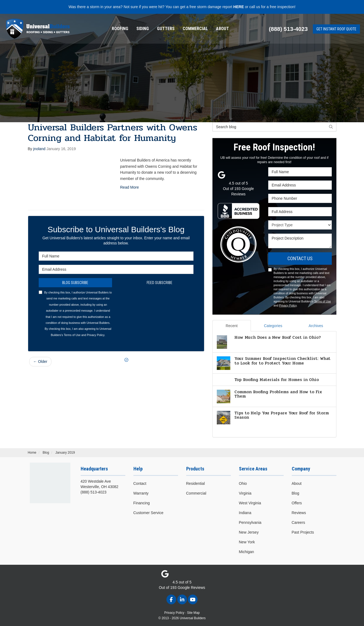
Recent (232, 326)
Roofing (120, 29)
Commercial (195, 29)
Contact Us (300, 258)
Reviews (299, 513)
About (222, 29)
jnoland (39, 149)
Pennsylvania (250, 522)
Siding (143, 29)
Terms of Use (72, 335)
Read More (129, 187)
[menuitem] (120, 29)
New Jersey (249, 532)
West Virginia (250, 503)
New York (247, 542)
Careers (299, 522)
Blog (296, 493)
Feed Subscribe (157, 283)
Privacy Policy (96, 335)
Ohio (243, 483)
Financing (142, 503)
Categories (273, 326)
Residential (196, 483)
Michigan (247, 552)
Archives (316, 326)
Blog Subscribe (75, 283)
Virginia (245, 493)
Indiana (245, 513)
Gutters (166, 29)
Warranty (141, 493)
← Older (40, 362)
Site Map (193, 613)
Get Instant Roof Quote (336, 29)
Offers (297, 503)
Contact (140, 483)
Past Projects (303, 532)
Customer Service (148, 513)
